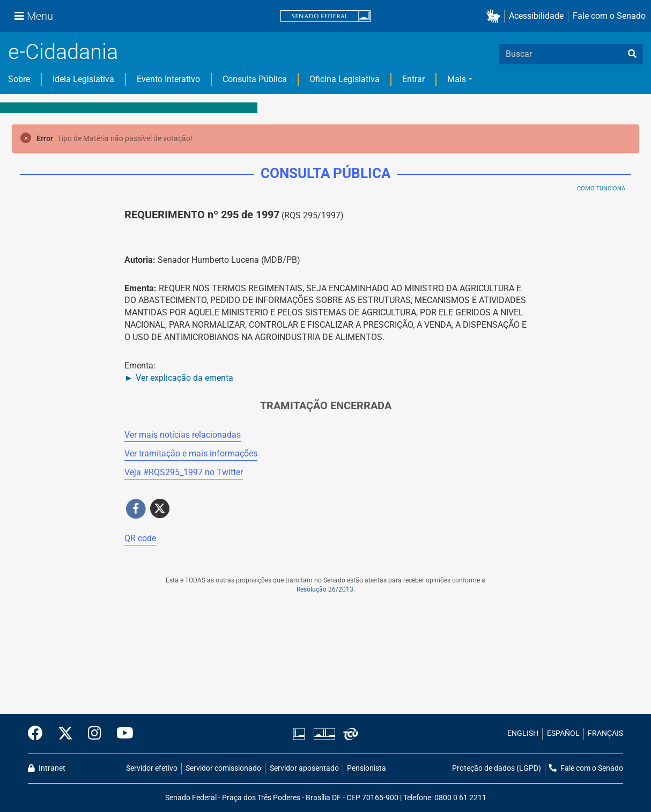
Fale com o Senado (609, 16)
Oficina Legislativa (345, 79)
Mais (457, 79)
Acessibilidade (536, 16)
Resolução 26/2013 (325, 589)
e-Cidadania (63, 52)
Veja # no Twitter (184, 472)
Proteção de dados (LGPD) (497, 768)
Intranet (47, 768)
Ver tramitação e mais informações (191, 453)
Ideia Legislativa (83, 79)
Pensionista (367, 768)
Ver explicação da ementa (184, 378)
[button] (495, 16)
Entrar (413, 79)
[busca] (632, 54)
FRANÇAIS (605, 733)
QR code (140, 538)
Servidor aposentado (304, 768)
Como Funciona (601, 189)
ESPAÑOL (563, 733)
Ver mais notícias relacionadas (183, 435)
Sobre (19, 79)
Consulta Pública (255, 79)
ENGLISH (523, 733)
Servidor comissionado (223, 768)
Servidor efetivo (152, 768)
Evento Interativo (168, 79)
